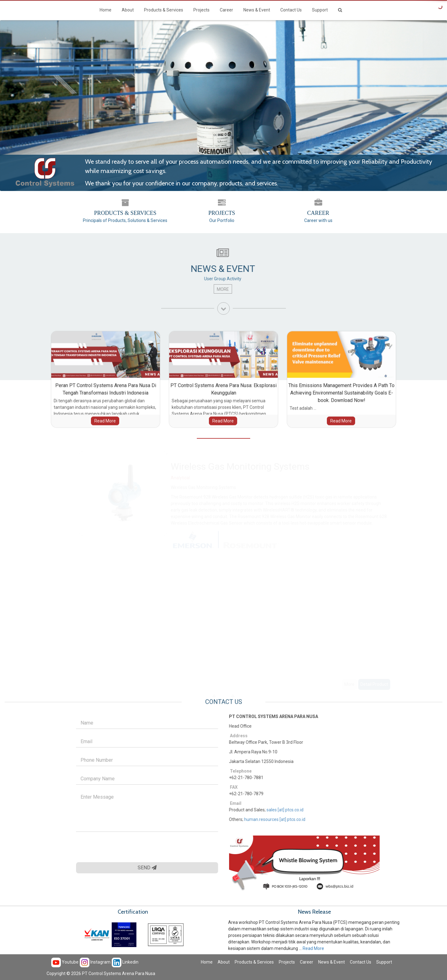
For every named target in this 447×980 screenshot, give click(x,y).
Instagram (95, 962)
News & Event (257, 10)
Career (226, 10)
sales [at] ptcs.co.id (289, 810)
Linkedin (125, 962)
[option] (281, 571)
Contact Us (291, 10)
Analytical (180, 476)
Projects (201, 10)
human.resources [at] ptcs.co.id (278, 819)
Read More (313, 948)
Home (106, 10)
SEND (144, 868)
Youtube (65, 962)
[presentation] (120, 847)
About (128, 10)
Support (320, 10)
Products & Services (164, 10)
